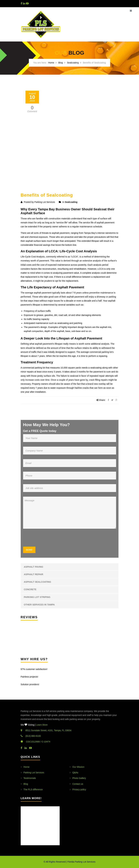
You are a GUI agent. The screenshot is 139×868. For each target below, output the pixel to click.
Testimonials (30, 778)
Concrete (30, 589)
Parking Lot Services (34, 773)
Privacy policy (79, 789)
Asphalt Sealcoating (38, 582)
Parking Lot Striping (37, 597)
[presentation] (43, 539)
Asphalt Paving (34, 567)
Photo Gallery (79, 778)
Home (51, 63)
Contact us (78, 784)
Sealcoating (73, 63)
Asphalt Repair (34, 574)
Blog (61, 63)
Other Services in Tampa (39, 605)
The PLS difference (33, 789)
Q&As (75, 773)
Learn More (42, 725)
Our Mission (78, 767)
